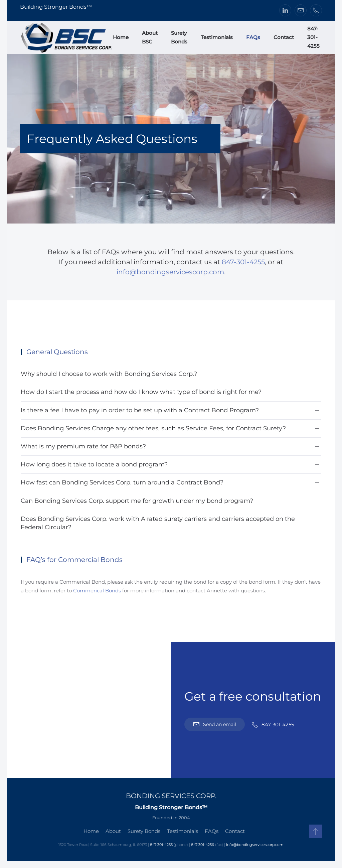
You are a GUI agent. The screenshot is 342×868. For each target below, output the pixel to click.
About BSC (150, 37)
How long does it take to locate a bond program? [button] (94, 464)
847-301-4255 (313, 37)
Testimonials (217, 37)
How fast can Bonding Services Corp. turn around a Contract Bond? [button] (122, 482)
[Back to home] (66, 37)
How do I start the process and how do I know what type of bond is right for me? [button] (141, 392)
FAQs (253, 37)
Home (121, 37)
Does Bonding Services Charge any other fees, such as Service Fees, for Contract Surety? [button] (153, 428)
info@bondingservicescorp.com (170, 272)
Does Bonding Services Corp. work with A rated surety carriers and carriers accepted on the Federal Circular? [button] (158, 523)
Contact (284, 37)
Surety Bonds (179, 37)
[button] (315, 831)
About (113, 831)
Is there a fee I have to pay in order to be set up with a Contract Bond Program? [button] (140, 410)
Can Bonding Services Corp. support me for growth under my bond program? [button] (137, 501)
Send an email (215, 724)
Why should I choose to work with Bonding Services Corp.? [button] (109, 374)
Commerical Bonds (98, 591)
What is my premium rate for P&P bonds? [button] (83, 446)
